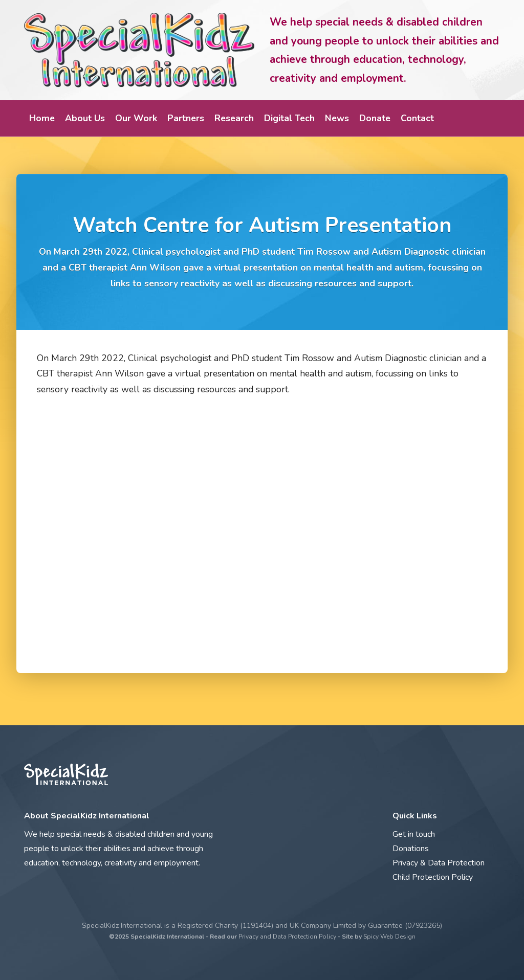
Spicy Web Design (389, 937)
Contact (417, 118)
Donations (411, 849)
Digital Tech (289, 118)
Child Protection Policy (433, 877)
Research (234, 118)
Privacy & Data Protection (439, 863)
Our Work (136, 118)
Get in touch (414, 834)
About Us (85, 118)
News (337, 118)
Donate (375, 118)
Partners (186, 118)
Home (42, 118)
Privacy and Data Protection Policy (287, 937)
